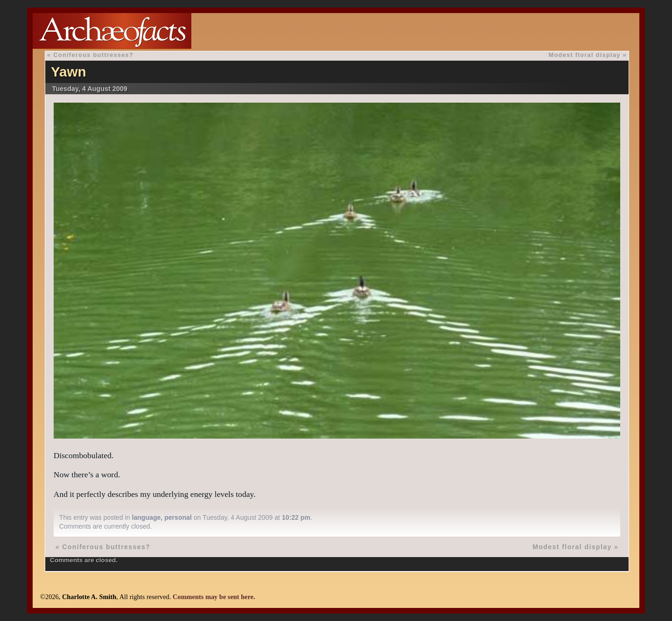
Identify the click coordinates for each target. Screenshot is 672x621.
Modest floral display (585, 55)
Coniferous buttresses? (93, 55)
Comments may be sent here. (214, 597)
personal (178, 517)
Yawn (69, 72)
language (147, 517)
